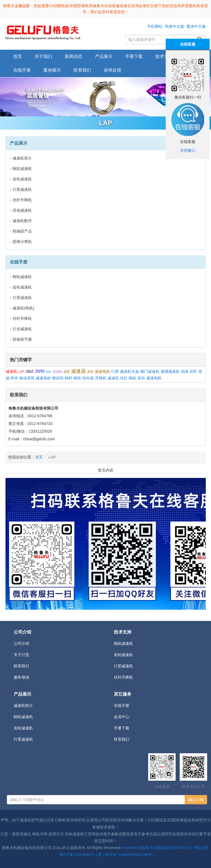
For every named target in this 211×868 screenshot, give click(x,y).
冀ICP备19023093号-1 (78, 855)
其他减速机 (22, 210)
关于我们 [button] (43, 56)
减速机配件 (22, 221)
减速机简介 (22, 158)
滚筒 (90, 372)
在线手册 (122, 705)
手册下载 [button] (134, 56)
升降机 (101, 378)
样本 (14, 378)
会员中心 (122, 717)
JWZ (29, 371)
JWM (40, 371)
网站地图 (201, 848)
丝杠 (124, 378)
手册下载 (122, 728)
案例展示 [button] (52, 70)
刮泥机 (58, 372)
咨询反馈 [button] (112, 70)
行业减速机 (22, 329)
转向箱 (88, 378)
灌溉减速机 (170, 371)
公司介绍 (21, 643)
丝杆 (193, 371)
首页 (18, 56)
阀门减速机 (150, 371)
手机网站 (155, 26)
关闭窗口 (188, 150)
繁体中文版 (196, 26)
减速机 (12, 371)
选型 (67, 372)
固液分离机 (22, 242)
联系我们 (82, 70)
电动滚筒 (27, 378)
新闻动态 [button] (74, 56)
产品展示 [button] (104, 56)
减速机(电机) (23, 308)
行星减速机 (22, 189)
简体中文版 (175, 26)
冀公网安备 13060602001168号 (125, 855)
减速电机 (102, 371)
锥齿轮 (58, 378)
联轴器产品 (22, 231)
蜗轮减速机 (22, 169)
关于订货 (21, 655)
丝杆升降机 (22, 200)
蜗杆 (69, 378)
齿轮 (141, 378)
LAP (21, 372)
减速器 (78, 371)
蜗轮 (77, 378)
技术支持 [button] (164, 56)
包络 (185, 371)
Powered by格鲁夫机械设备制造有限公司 (156, 848)
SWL (49, 372)
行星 (115, 371)
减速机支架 (130, 371)
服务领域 (21, 677)
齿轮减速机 (22, 179)
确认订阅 (196, 800)
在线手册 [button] (22, 70)
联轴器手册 (22, 339)
